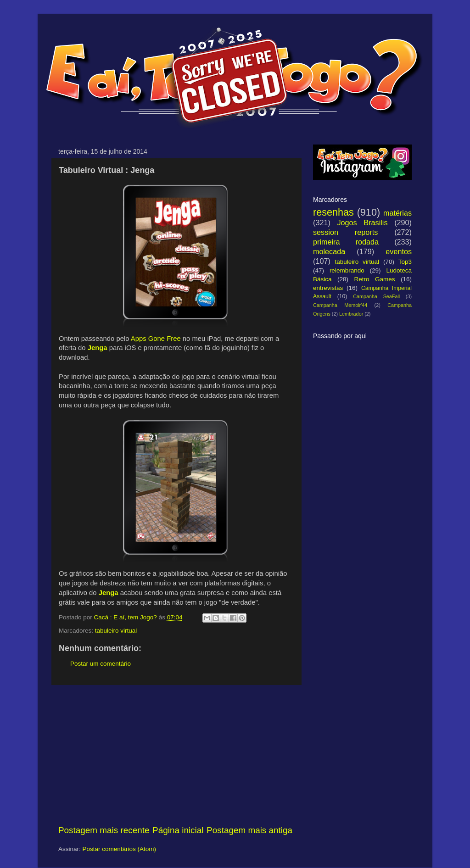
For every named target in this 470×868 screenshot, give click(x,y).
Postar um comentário (101, 664)
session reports (345, 232)
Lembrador (351, 314)
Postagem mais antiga (249, 830)
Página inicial (178, 830)
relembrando (347, 270)
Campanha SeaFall (376, 296)
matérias (397, 213)
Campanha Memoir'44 (340, 305)
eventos (399, 251)
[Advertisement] (175, 755)
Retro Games (374, 279)
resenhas (333, 212)
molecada (329, 251)
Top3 (405, 262)
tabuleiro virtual (116, 631)
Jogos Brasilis (362, 223)
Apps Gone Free (156, 339)
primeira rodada (346, 242)
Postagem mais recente (104, 830)
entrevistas (328, 288)
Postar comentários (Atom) (120, 849)
